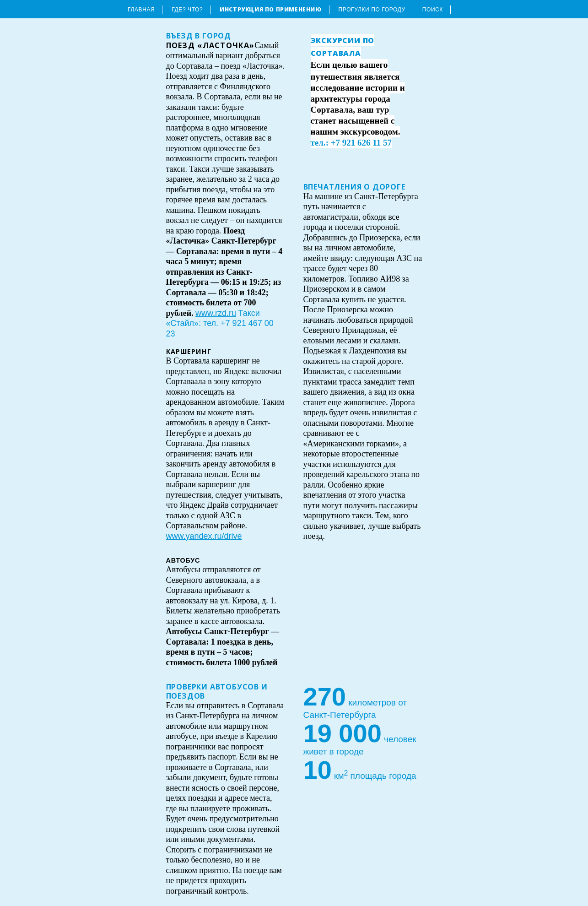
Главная (141, 10)
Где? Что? (187, 10)
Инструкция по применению (270, 9)
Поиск (433, 10)
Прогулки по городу (372, 10)
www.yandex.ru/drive (204, 536)
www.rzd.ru (216, 313)
